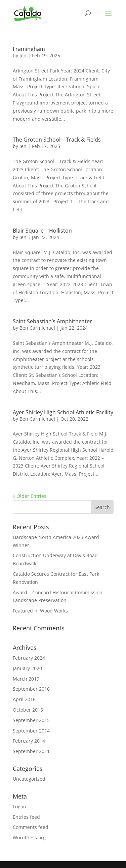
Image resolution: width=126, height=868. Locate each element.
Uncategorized (29, 779)
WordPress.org (29, 837)
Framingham (29, 49)
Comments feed (31, 827)
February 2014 (29, 741)
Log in (19, 806)
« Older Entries (30, 496)
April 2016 (24, 699)
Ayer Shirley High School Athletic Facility (63, 412)
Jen (23, 55)
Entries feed (26, 817)
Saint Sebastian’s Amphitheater (52, 321)
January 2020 (27, 668)
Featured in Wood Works (40, 611)
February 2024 (29, 658)
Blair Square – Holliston (42, 231)
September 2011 (31, 751)
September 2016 (31, 689)
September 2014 (31, 731)
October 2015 (28, 710)
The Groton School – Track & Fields (57, 140)
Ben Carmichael (37, 328)
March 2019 (26, 679)
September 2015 (31, 720)
